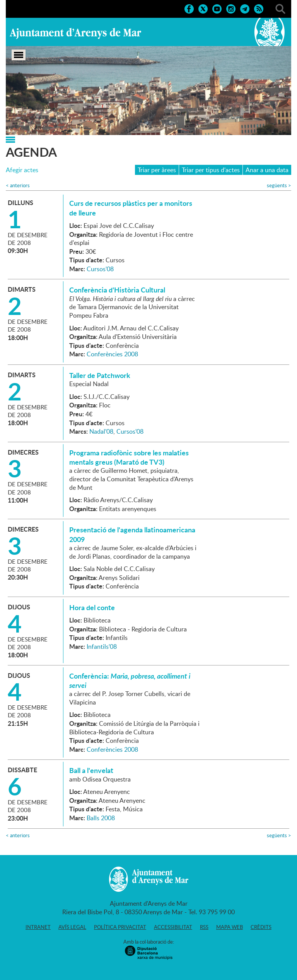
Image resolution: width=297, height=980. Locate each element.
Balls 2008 (101, 818)
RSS (204, 927)
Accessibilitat (173, 927)
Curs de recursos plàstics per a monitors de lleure (131, 208)
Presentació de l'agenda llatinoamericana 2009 (132, 534)
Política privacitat (120, 927)
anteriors (18, 186)
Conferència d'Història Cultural (117, 290)
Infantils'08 (102, 646)
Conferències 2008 (112, 354)
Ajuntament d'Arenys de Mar (75, 33)
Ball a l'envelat (91, 770)
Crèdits (261, 927)
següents (279, 186)
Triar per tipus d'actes (211, 170)
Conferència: (130, 681)
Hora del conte (92, 607)
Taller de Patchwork (100, 375)
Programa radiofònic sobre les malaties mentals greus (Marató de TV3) (129, 457)
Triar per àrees (157, 170)
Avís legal (72, 927)
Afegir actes (22, 170)
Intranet (38, 927)
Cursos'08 (100, 269)
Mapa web (230, 927)
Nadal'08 (101, 431)
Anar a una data (267, 170)
